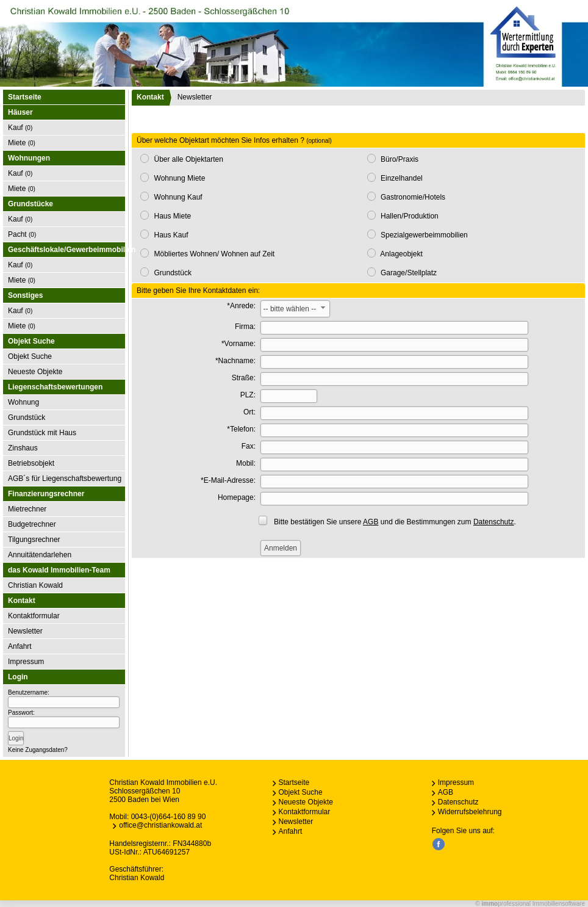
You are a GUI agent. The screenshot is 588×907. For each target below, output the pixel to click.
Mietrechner (27, 509)
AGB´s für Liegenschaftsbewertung (65, 479)
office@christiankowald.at (160, 825)
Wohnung (23, 402)
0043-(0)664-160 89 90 (169, 817)
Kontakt (150, 97)
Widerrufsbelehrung (470, 812)
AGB (446, 792)
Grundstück (27, 417)
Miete (22, 143)
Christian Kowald (35, 585)
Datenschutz (458, 802)
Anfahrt (20, 646)
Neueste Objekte (35, 372)
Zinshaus (23, 448)
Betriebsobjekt (31, 463)
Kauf (20, 128)
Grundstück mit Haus (42, 433)
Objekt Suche (30, 356)
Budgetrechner (32, 524)
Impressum (26, 662)
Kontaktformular (34, 616)
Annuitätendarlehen (40, 555)
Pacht (22, 234)
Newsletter (25, 631)
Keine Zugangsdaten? (38, 750)
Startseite (25, 97)
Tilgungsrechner (34, 540)
